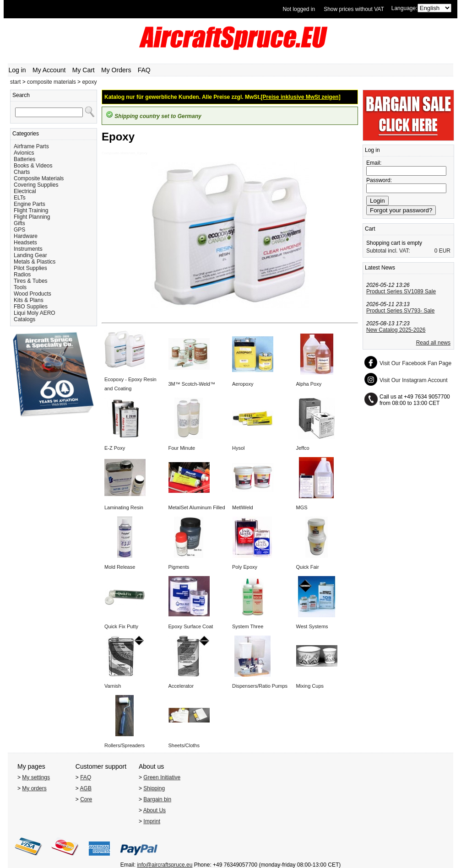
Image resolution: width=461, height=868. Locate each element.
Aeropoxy (243, 384)
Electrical (25, 191)
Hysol (239, 448)
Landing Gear (30, 255)
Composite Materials (39, 178)
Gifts (19, 223)
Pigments (179, 567)
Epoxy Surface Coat (191, 626)
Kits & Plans (29, 300)
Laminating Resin (124, 507)
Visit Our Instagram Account (414, 380)
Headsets (25, 243)
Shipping (154, 788)
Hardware (26, 236)
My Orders (116, 70)
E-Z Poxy (115, 448)
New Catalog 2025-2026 (396, 330)
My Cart (84, 70)
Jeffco (303, 448)
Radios (22, 275)
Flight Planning (32, 217)
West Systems (312, 626)
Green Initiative (162, 777)
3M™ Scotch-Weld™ (192, 384)
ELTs (20, 198)
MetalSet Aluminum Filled (197, 507)
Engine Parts (30, 204)
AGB (86, 788)
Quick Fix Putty (121, 626)
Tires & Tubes (31, 281)
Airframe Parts (31, 146)
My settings (36, 777)
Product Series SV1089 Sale (401, 291)
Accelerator (181, 686)
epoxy (89, 82)
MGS (302, 507)
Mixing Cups (310, 686)
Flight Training (31, 210)
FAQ (144, 70)
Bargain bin (157, 799)
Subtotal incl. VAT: (388, 251)
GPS (19, 230)
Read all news (433, 343)
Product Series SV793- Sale (400, 311)
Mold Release (120, 567)
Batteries (24, 159)
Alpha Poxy (309, 384)
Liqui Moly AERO (35, 313)
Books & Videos (33, 166)
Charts (22, 172)
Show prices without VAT (354, 9)
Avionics (24, 153)
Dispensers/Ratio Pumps (260, 686)
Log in (17, 70)
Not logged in (299, 9)
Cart (370, 229)
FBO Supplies (31, 307)
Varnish (113, 686)
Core (86, 799)
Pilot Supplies (30, 268)
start (15, 82)
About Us (155, 810)
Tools (20, 287)
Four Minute (182, 448)
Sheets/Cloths (184, 745)
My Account (49, 70)
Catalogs (24, 319)
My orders (34, 788)
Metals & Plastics (35, 262)
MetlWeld (243, 507)
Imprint (152, 821)
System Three (248, 626)
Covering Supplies (36, 185)
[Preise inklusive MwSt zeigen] (301, 97)
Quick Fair (308, 567)
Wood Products (33, 294)
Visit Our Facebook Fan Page (415, 363)
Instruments (28, 249)
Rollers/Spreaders (125, 745)
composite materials (52, 82)
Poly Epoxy (245, 567)
